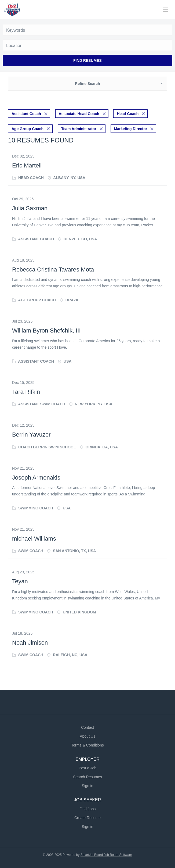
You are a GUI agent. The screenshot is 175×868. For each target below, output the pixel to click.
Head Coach (128, 114)
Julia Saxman (30, 208)
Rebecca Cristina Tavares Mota (53, 269)
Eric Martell (27, 165)
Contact (87, 727)
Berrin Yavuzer (31, 435)
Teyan (20, 581)
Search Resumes (87, 777)
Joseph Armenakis (36, 478)
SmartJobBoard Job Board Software (106, 855)
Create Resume (87, 818)
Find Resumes (87, 60)
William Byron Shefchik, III (46, 331)
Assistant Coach (26, 114)
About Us (87, 736)
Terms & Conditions (87, 745)
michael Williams (34, 539)
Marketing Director (131, 129)
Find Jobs (88, 809)
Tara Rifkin (26, 392)
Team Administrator (79, 129)
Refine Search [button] (87, 84)
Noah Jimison (30, 643)
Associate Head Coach (79, 114)
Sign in (88, 786)
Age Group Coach (28, 129)
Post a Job (87, 768)
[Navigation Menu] (166, 10)
